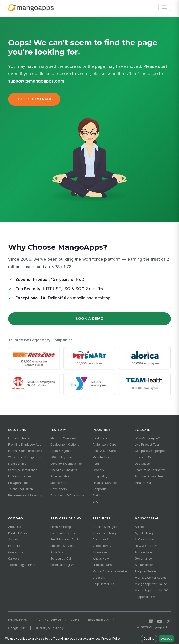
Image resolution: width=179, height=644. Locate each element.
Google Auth (17, 628)
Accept (166, 638)
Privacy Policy (18, 620)
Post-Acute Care (104, 451)
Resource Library (105, 533)
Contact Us (16, 552)
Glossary (99, 578)
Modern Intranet (19, 438)
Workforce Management (25, 457)
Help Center (103, 584)
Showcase (100, 552)
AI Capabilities (145, 539)
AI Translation (144, 565)
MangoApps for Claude (151, 584)
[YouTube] (160, 621)
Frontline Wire (102, 565)
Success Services (63, 546)
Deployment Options (65, 445)
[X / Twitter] (169, 621)
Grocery (98, 470)
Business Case (145, 457)
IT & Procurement (20, 476)
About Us (15, 527)
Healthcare (100, 438)
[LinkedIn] (151, 621)
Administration (60, 476)
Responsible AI (145, 597)
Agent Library (144, 533)
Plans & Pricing (61, 527)
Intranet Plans (144, 483)
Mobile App (58, 483)
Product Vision (18, 533)
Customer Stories (105, 539)
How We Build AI (146, 546)
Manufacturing (102, 457)
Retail (96, 464)
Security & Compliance (66, 464)
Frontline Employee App (25, 445)
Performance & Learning (25, 495)
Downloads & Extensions (67, 495)
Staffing (98, 495)
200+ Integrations (63, 457)
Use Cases (142, 464)
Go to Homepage (34, 99)
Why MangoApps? (147, 438)
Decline (149, 638)
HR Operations (18, 483)
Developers (59, 489)
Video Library (102, 546)
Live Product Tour (147, 445)
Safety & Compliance (23, 470)
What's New (101, 559)
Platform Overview (63, 438)
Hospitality (100, 476)
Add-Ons (57, 552)
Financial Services (105, 483)
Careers (14, 559)
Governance (143, 559)
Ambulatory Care (104, 445)
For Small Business (63, 533)
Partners (14, 546)
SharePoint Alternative (150, 470)
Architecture (143, 552)
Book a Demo (89, 319)
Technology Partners (23, 565)
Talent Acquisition (21, 489)
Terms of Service (49, 620)
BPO (96, 502)
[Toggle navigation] (165, 7)
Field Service (17, 464)
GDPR (75, 620)
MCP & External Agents (151, 578)
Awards (13, 539)
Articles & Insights (105, 527)
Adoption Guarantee (149, 476)
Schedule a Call (61, 559)
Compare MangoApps (150, 451)
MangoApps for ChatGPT (152, 590)
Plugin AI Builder (146, 571)
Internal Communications (25, 451)
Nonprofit (99, 489)
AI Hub (139, 527)
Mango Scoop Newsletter (110, 571)
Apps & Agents (61, 451)
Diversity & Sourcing (49, 628)
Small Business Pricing (66, 539)
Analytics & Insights (64, 470)
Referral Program (62, 565)
